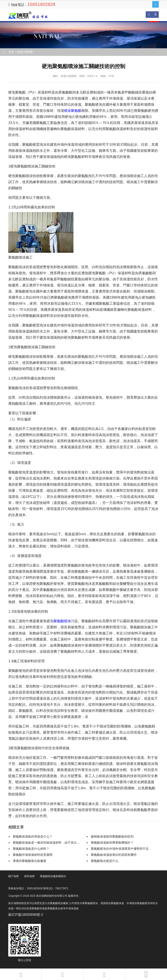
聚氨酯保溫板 (40, 908)
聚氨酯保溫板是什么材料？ (31, 849)
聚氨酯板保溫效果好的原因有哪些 (114, 855)
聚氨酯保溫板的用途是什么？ (33, 836)
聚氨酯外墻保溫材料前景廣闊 (33, 855)
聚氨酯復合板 (55, 908)
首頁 (11, 52)
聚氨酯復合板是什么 (105, 861)
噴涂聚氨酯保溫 (115, 903)
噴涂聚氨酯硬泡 (141, 903)
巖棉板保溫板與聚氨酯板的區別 (112, 836)
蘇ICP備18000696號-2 (26, 915)
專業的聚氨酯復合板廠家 (30, 861)
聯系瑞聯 (29, 876)
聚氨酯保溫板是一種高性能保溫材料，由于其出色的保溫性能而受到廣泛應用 (65, 843)
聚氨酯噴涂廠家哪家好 (53, 876)
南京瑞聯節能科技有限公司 (31, 15)
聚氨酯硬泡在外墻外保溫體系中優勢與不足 (120, 849)
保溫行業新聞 (25, 52)
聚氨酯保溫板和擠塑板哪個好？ (112, 843)
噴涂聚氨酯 (73, 111)
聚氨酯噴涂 (62, 621)
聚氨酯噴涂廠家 (59, 903)
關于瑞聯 (13, 876)
